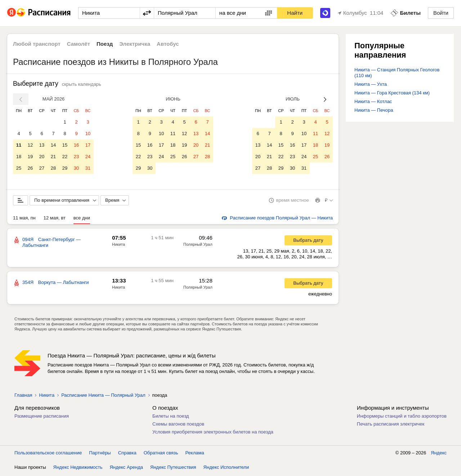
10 (88, 134)
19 (30, 157)
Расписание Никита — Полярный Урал (103, 397)
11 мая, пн (24, 219)
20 (42, 157)
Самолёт (79, 44)
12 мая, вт (55, 219)
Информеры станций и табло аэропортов (402, 417)
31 (88, 168)
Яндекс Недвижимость (78, 469)
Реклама (195, 454)
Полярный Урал (198, 246)
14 (53, 145)
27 (42, 168)
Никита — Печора (374, 110)
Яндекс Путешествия (173, 469)
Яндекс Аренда (126, 469)
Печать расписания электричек (391, 425)
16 (76, 145)
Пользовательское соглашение (48, 454)
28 (53, 168)
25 (19, 168)
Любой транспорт (37, 44)
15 (65, 145)
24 (88, 157)
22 (65, 157)
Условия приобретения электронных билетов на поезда (213, 433)
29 (65, 168)
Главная (23, 397)
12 (30, 145)
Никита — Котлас (373, 101)
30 (76, 168)
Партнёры (100, 454)
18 (19, 157)
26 (30, 168)
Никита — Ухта (371, 84)
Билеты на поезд (171, 417)
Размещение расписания (42, 417)
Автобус (168, 44)
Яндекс (439, 454)
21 (53, 157)
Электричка (135, 44)
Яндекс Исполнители (226, 469)
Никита (118, 246)
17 (88, 145)
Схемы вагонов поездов (178, 425)
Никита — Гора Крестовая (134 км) (392, 93)
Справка (127, 454)
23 (76, 157)
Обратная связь (161, 454)
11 (19, 145)
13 (42, 145)
